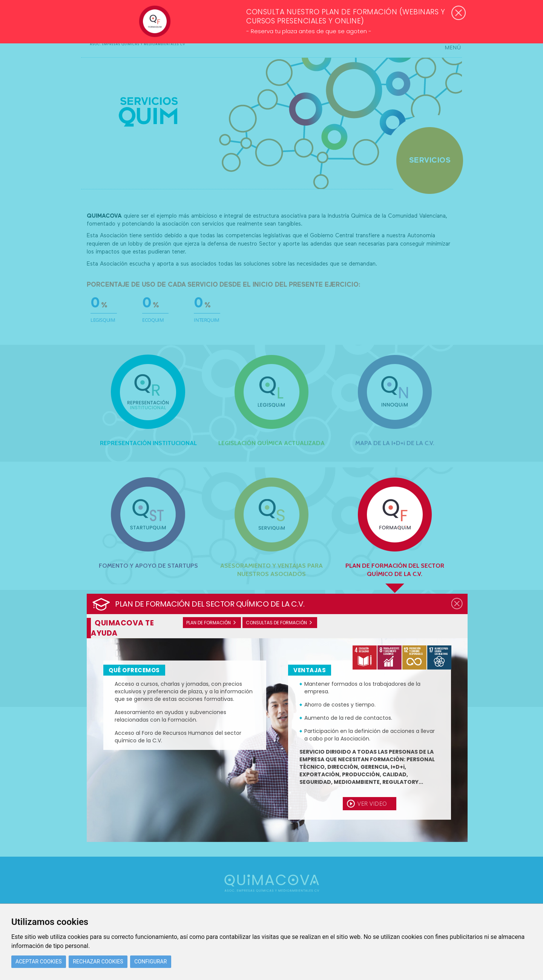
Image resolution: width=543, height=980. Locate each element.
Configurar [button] (150, 962)
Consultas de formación (276, 623)
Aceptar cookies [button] (39, 962)
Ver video (372, 803)
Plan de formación (209, 623)
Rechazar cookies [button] (98, 962)
